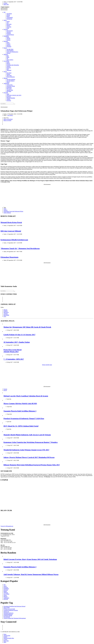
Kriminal (9, 33)
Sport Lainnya (10, 60)
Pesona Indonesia (11, 77)
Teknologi (9, 70)
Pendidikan (6, 36)
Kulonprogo (9, 19)
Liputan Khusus (10, 35)
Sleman (8, 15)
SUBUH (6, 311)
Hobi (8, 69)
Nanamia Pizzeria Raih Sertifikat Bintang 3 (20, 411)
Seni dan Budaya (10, 81)
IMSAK (5, 310)
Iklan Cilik (6, 4)
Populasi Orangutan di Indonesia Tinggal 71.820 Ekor (24, 418)
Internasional (10, 31)
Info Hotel (9, 73)
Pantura (8, 25)
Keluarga (9, 68)
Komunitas (9, 87)
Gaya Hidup (6, 61)
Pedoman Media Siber (9, 638)
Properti (8, 44)
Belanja (8, 64)
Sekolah (8, 39)
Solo (8, 23)
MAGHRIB (6, 315)
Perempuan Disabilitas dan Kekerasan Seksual (14, 606)
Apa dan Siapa (10, 49)
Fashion (8, 66)
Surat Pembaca (10, 50)
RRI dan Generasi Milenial (11, 231)
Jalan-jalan (9, 76)
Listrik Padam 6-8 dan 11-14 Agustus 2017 (19, 335)
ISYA (5, 316)
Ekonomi (6, 41)
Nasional (9, 32)
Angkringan (6, 83)
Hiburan (5, 78)
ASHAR (6, 314)
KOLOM (6, 93)
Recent (5, 390)
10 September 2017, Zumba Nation (17, 342)
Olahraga (6, 54)
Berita (8, 37)
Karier (8, 62)
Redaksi (5, 637)
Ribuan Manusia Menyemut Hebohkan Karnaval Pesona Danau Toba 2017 (32, 465)
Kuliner (8, 74)
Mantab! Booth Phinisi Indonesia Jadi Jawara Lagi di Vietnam (27, 435)
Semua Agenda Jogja (47, 365)
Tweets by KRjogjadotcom (7, 526)
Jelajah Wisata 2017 (13, 351)
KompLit (9, 97)
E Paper (5, 3)
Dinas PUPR (6, 608)
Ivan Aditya (10, 115)
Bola (8, 56)
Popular (5, 389)
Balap (8, 57)
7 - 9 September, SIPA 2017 (14, 359)
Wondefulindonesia (8, 614)
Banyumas (9, 24)
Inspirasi (8, 45)
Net (7, 58)
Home (5, 634)
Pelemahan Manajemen (9, 257)
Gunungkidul (10, 18)
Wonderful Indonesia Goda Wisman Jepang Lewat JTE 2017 (26, 450)
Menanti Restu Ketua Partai (11, 222)
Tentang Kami (7, 636)
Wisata (5, 72)
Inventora (9, 101)
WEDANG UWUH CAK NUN (14, 95)
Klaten (8, 21)
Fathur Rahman (7, 213)
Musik (8, 82)
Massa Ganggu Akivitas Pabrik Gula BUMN (20, 403)
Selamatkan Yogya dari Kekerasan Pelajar (13, 211)
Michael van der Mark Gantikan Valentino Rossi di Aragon (26, 396)
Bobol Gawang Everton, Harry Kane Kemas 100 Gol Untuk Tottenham (30, 559)
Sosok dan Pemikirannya (12, 52)
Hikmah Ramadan (11, 98)
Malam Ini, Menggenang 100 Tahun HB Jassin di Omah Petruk (27, 327)
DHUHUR (6, 312)
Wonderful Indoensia (8, 613)
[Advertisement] (47, 195)
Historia (8, 53)
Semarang (9, 27)
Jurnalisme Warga (11, 86)
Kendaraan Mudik (8, 616)
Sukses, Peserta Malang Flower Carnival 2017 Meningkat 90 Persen (29, 457)
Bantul (8, 16)
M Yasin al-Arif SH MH (9, 609)
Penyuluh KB (7, 617)
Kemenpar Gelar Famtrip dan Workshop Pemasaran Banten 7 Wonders (31, 442)
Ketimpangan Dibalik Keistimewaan (14, 240)
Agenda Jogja (10, 90)
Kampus (8, 40)
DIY (5, 12)
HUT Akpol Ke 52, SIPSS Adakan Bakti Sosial (21, 426)
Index (5, 642)
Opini (8, 94)
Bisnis (8, 43)
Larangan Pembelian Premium (11, 610)
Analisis (8, 99)
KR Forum (9, 89)
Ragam (5, 48)
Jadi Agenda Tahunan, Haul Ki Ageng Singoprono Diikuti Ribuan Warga (31, 574)
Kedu (8, 28)
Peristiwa (6, 29)
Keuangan (9, 47)
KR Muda (9, 91)
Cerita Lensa (9, 85)
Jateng (5, 20)
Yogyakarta (9, 14)
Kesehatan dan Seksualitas (13, 65)
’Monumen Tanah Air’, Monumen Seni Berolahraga (20, 248)
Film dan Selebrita (11, 79)
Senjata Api (6, 612)
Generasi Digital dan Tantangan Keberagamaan (15, 618)
